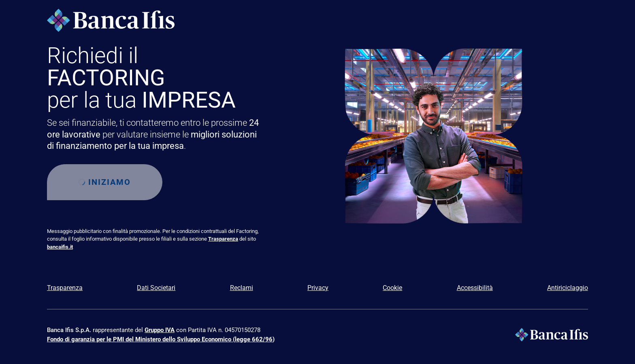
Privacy (318, 288)
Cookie (392, 288)
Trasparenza (223, 239)
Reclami (242, 288)
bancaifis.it (60, 247)
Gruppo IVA (160, 330)
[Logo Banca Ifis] (111, 20)
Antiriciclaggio (568, 288)
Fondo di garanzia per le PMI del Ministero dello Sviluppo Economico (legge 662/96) (161, 339)
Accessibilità (475, 288)
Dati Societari (156, 288)
